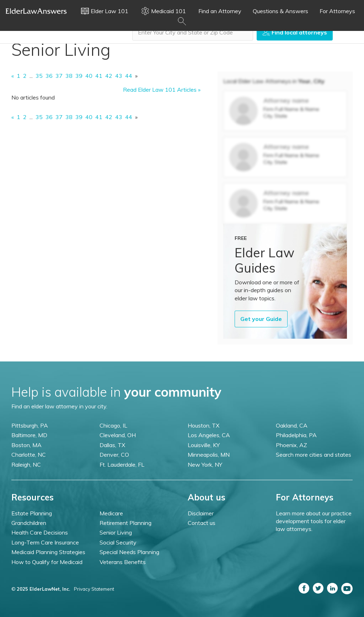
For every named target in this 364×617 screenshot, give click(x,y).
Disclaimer (201, 513)
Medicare (111, 513)
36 (49, 76)
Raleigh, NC (26, 465)
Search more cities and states (314, 455)
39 (79, 76)
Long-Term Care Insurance (45, 542)
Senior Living (116, 532)
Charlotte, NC (29, 455)
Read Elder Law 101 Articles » (162, 90)
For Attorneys (337, 11)
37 (59, 76)
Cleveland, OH (118, 435)
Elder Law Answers (36, 11)
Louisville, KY (204, 445)
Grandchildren (29, 523)
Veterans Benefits (123, 562)
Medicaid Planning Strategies (48, 552)
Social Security (118, 542)
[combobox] (193, 32)
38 (69, 76)
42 (109, 76)
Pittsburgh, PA (30, 425)
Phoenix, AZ (291, 445)
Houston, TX (204, 425)
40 (89, 76)
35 (39, 76)
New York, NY (205, 465)
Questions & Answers (280, 11)
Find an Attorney (220, 11)
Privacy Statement (94, 589)
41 (99, 76)
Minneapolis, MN (209, 455)
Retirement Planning (125, 523)
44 (129, 76)
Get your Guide (261, 319)
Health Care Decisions (40, 532)
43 (119, 76)
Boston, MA (26, 445)
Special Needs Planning (129, 552)
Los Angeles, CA (209, 435)
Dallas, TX (112, 445)
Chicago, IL (113, 425)
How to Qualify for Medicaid (47, 562)
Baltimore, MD (29, 435)
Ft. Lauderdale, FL (122, 465)
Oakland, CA (292, 425)
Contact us (202, 523)
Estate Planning (32, 513)
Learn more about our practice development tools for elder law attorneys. (314, 521)
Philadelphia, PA (296, 435)
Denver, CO (114, 455)
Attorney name (286, 100)
